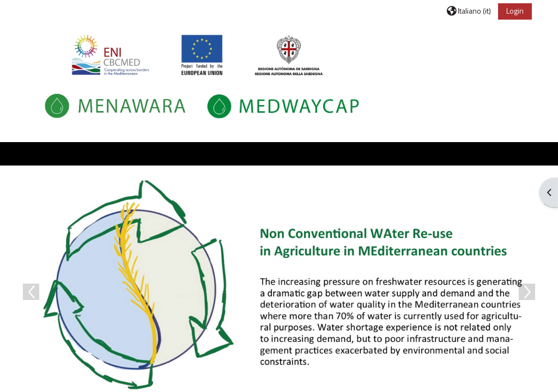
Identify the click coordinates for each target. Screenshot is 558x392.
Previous (31, 292)
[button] (469, 11)
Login (515, 11)
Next (527, 292)
